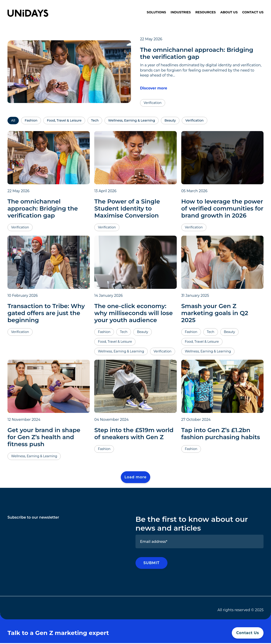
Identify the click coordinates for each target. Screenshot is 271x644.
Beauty (170, 121)
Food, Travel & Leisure (64, 121)
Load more (135, 478)
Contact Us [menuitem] (253, 12)
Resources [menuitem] (206, 12)
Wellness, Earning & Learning (132, 121)
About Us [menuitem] (229, 12)
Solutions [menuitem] (156, 12)
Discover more (154, 88)
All (13, 121)
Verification (195, 121)
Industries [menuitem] (181, 12)
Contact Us (248, 633)
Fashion (31, 121)
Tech (95, 121)
